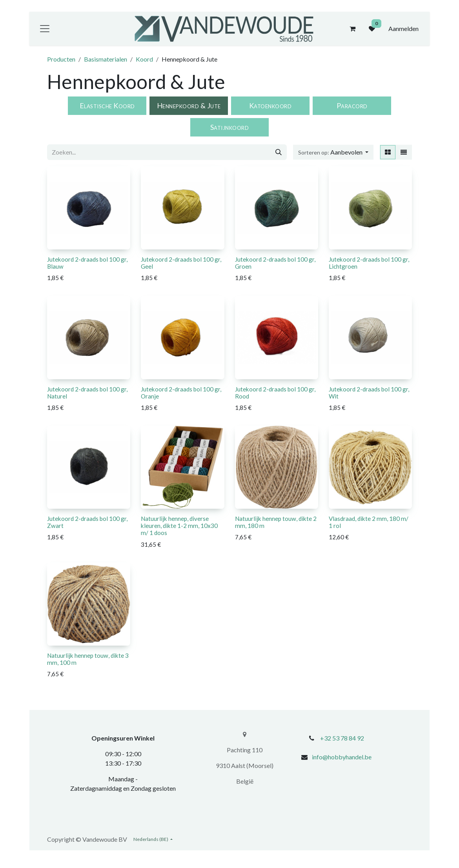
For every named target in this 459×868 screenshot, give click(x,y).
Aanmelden (403, 28)
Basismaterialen (106, 59)
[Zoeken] (279, 152)
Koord (144, 59)
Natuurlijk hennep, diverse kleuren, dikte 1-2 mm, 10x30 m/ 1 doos (179, 526)
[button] (333, 152)
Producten (61, 59)
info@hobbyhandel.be (342, 757)
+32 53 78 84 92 (342, 738)
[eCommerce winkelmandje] (352, 29)
